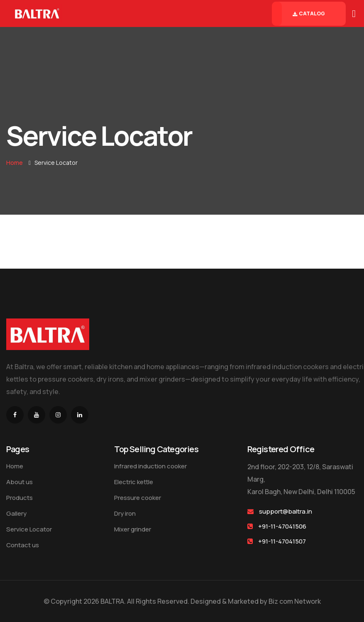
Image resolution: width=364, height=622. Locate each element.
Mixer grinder (133, 529)
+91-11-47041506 (282, 526)
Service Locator (29, 529)
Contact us (23, 545)
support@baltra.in (286, 511)
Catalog (309, 14)
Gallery (16, 513)
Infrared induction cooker (150, 466)
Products (20, 498)
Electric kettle (134, 482)
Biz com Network (295, 601)
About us (20, 482)
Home (15, 163)
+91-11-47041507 (282, 541)
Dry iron (125, 513)
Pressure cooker (138, 498)
